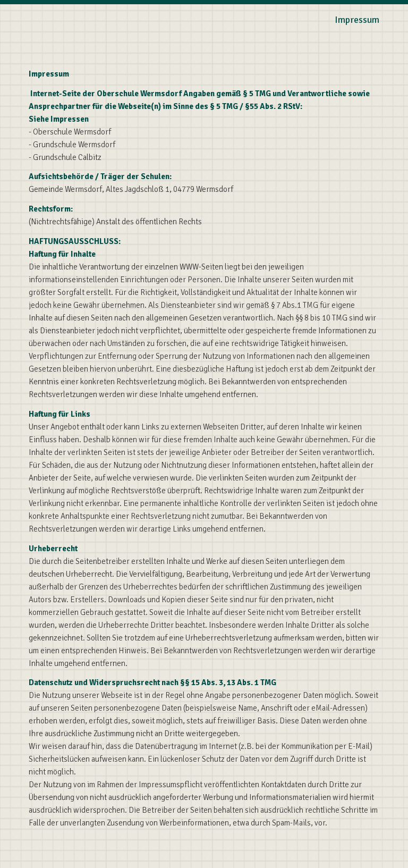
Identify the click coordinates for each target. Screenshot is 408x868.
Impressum (357, 20)
